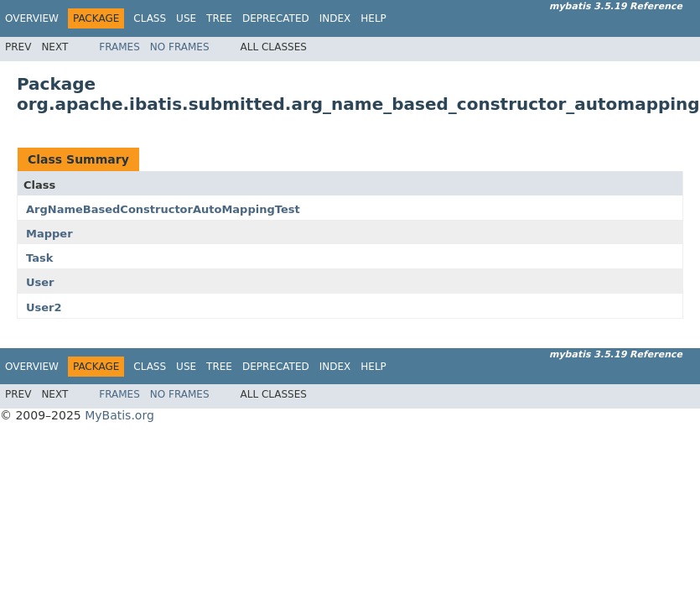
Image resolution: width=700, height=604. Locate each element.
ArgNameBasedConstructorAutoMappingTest (163, 209)
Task (39, 258)
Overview (32, 18)
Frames (119, 47)
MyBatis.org (119, 415)
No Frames (180, 47)
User (40, 282)
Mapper (49, 234)
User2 (44, 307)
